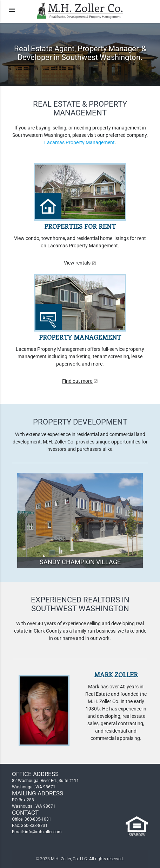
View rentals (80, 263)
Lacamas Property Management (79, 142)
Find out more (80, 381)
